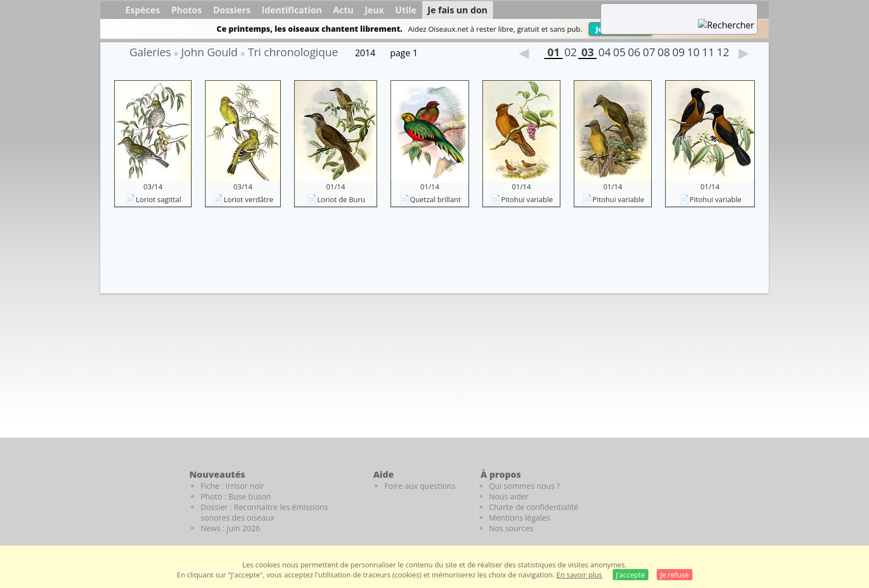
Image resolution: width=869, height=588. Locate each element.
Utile (406, 10)
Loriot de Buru (341, 199)
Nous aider (509, 496)
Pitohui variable (527, 199)
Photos (186, 10)
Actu (343, 10)
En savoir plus (579, 575)
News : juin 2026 (230, 528)
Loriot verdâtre (248, 199)
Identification (292, 10)
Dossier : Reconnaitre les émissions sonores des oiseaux (264, 512)
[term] (665, 11)
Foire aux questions (420, 486)
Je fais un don (458, 10)
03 (587, 53)
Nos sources (511, 528)
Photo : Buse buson (236, 496)
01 (553, 53)
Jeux (375, 10)
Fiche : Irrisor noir (232, 486)
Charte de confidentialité (534, 507)
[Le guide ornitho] (747, 493)
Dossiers (231, 10)
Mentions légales (520, 518)
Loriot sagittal (158, 199)
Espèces (143, 10)
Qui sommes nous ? (525, 486)
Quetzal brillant (435, 199)
